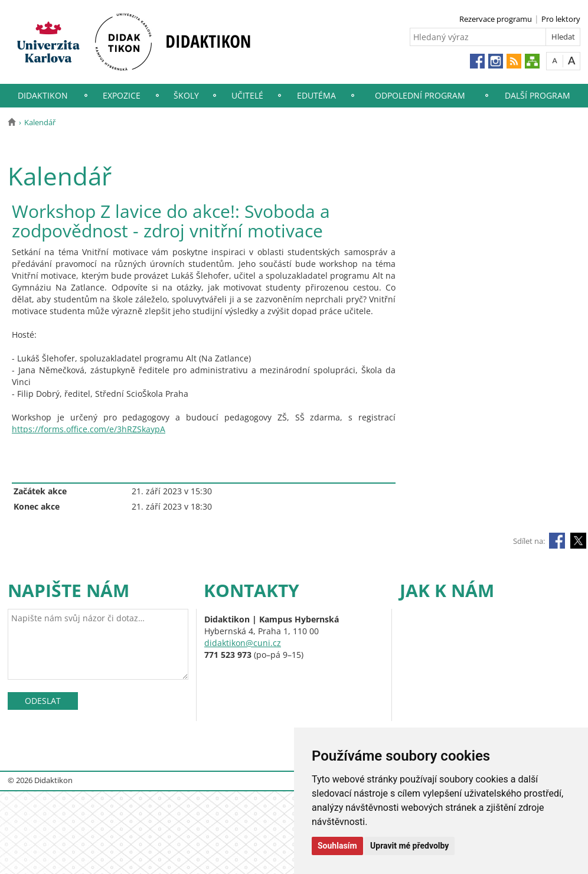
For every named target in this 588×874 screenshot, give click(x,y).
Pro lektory (561, 19)
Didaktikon (43, 95)
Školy (186, 95)
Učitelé (247, 95)
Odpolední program (420, 95)
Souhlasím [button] (337, 846)
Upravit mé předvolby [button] (409, 846)
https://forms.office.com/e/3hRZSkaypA (89, 429)
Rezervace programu (496, 19)
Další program (538, 95)
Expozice (122, 95)
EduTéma (316, 95)
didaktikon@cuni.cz (243, 643)
